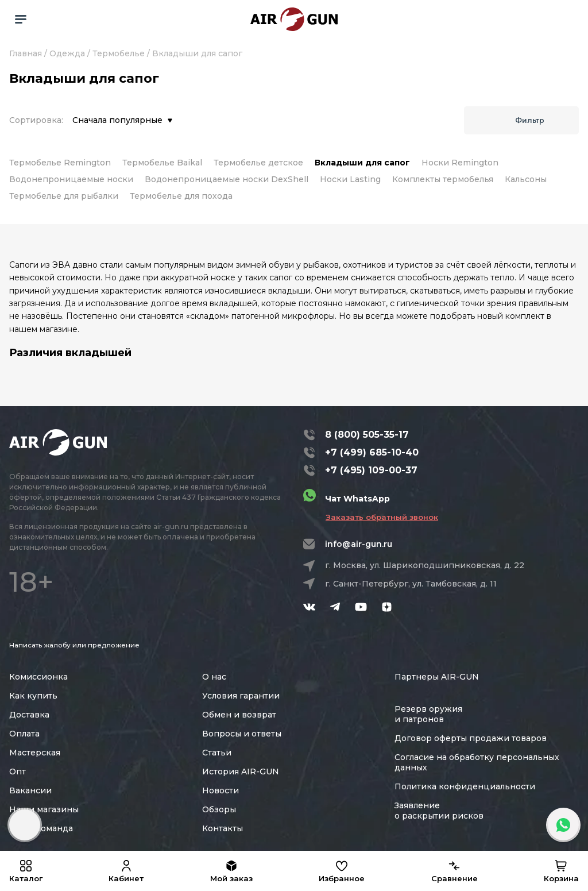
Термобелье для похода (181, 196)
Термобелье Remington (60, 163)
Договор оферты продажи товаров (471, 738)
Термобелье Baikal (162, 163)
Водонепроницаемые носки (71, 179)
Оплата (24, 734)
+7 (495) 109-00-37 (371, 470)
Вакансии (30, 790)
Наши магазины (44, 809)
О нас (214, 677)
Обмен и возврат (239, 715)
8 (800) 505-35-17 (367, 435)
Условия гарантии (241, 696)
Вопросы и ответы (242, 734)
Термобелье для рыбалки (64, 196)
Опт (18, 772)
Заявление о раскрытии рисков (439, 811)
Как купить (33, 696)
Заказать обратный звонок (382, 517)
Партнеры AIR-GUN (437, 677)
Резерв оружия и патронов (428, 714)
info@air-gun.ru (359, 544)
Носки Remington (460, 163)
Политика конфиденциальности (465, 786)
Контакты (223, 828)
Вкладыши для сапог (362, 163)
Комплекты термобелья (443, 179)
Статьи (217, 753)
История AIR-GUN (241, 772)
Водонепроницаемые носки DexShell (227, 179)
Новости (220, 790)
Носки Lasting (350, 179)
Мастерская (35, 753)
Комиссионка (38, 677)
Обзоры (219, 809)
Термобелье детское (258, 163)
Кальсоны (526, 179)
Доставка (29, 715)
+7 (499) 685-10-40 (372, 452)
